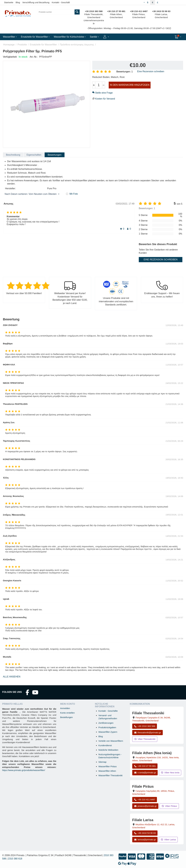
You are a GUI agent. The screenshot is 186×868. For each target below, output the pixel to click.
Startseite (9, 2)
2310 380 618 (15, 859)
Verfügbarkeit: (10, 57)
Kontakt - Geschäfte (108, 711)
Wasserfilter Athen (107, 771)
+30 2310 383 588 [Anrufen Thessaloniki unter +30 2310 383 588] (145, 726)
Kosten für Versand (105, 99)
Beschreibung (13, 155)
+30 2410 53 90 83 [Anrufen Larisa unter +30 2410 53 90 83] (145, 833)
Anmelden (65, 708)
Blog (18, 2)
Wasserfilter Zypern (108, 732)
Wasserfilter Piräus (107, 766)
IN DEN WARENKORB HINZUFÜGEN (130, 85)
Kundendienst (105, 745)
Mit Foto (74, 194)
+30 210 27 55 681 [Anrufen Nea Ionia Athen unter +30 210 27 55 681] (145, 766)
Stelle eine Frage (102, 93)
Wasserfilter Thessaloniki (110, 775)
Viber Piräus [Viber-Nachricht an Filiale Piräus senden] (169, 806)
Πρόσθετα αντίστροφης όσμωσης (77, 45)
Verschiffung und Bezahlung (36, 2)
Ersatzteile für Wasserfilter (43, 45)
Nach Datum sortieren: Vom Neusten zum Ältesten (32, 194)
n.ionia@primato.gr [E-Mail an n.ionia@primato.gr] (145, 772)
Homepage (9, 45)
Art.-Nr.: (34, 57)
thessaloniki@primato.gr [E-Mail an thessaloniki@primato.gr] (147, 732)
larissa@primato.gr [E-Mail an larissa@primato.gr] (145, 840)
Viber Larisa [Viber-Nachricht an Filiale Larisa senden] (168, 840)
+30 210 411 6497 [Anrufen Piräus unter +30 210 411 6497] (145, 799)
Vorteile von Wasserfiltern (111, 741)
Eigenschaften (34, 155)
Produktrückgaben (107, 727)
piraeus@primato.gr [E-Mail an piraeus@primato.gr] (145, 806)
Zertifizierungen (106, 723)
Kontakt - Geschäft (61, 2)
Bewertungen (54, 155)
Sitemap (102, 762)
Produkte (22, 45)
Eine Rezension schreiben (151, 71)
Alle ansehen (12, 677)
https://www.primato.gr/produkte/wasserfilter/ (24, 770)
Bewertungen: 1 (125, 72)
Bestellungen (66, 717)
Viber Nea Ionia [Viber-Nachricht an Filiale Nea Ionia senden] (170, 772)
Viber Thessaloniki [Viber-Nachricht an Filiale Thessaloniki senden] (145, 739)
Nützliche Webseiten (108, 750)
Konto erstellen (67, 713)
